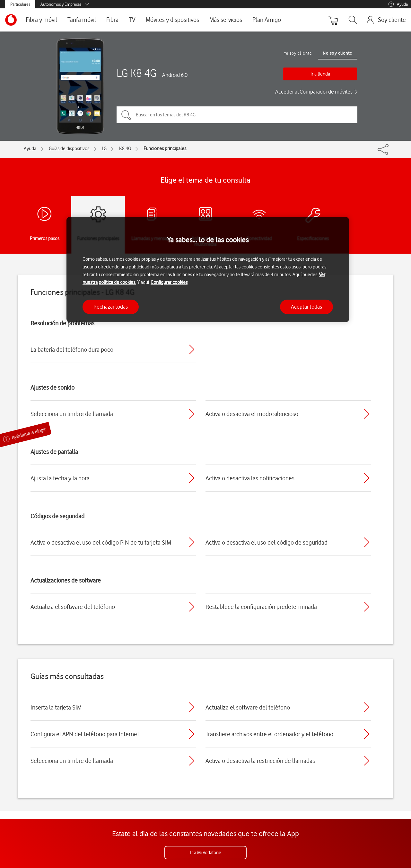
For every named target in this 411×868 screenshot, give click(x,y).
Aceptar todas (306, 307)
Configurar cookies (169, 282)
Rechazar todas (111, 307)
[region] (208, 270)
